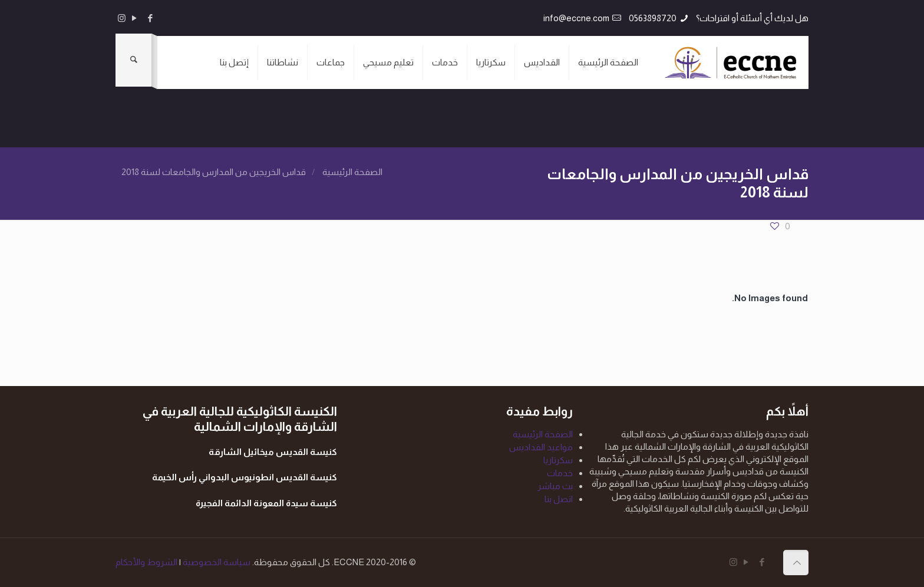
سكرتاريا (558, 460)
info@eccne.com (576, 18)
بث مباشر (555, 486)
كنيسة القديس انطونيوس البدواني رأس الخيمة (245, 477)
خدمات (560, 473)
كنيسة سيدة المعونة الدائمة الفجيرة (266, 503)
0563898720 (653, 18)
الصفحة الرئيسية (352, 172)
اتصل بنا (559, 499)
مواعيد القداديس (541, 447)
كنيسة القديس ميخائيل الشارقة (273, 452)
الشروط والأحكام (146, 562)
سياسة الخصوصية (216, 562)
